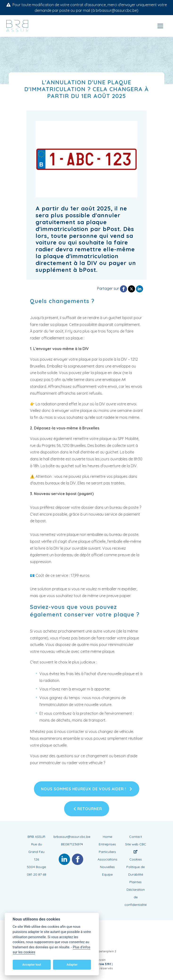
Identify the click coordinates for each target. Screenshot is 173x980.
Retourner (88, 809)
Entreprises (107, 844)
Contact (136, 837)
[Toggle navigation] (160, 26)
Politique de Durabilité (136, 871)
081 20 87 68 (37, 874)
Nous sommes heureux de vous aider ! (87, 789)
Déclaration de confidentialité (136, 897)
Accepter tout (32, 965)
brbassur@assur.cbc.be (72, 837)
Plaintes (136, 882)
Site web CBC (136, 848)
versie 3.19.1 (103, 964)
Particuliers (107, 852)
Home (107, 837)
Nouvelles (107, 867)
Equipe (107, 874)
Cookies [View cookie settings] (136, 859)
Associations (107, 859)
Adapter (72, 965)
